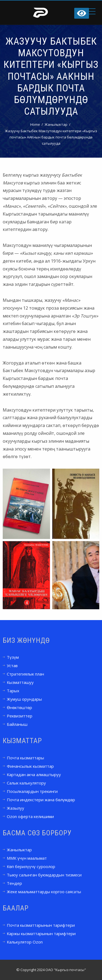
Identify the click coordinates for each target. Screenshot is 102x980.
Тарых (13, 691)
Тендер (14, 883)
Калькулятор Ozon (25, 942)
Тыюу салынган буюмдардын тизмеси (44, 875)
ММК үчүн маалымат (27, 858)
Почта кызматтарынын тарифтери (41, 925)
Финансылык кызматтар (30, 766)
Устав (12, 666)
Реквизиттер (20, 716)
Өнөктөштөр (19, 707)
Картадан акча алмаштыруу (34, 774)
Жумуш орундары (24, 699)
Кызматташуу (20, 682)
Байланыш (17, 724)
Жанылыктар (19, 850)
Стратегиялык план (25, 674)
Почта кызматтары (25, 758)
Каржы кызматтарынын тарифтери (41, 933)
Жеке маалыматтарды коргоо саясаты (44, 892)
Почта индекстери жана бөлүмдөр (41, 800)
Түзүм (13, 657)
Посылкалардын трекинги (32, 791)
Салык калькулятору (26, 783)
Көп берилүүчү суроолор (31, 866)
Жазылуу (16, 808)
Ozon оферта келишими (30, 816)
